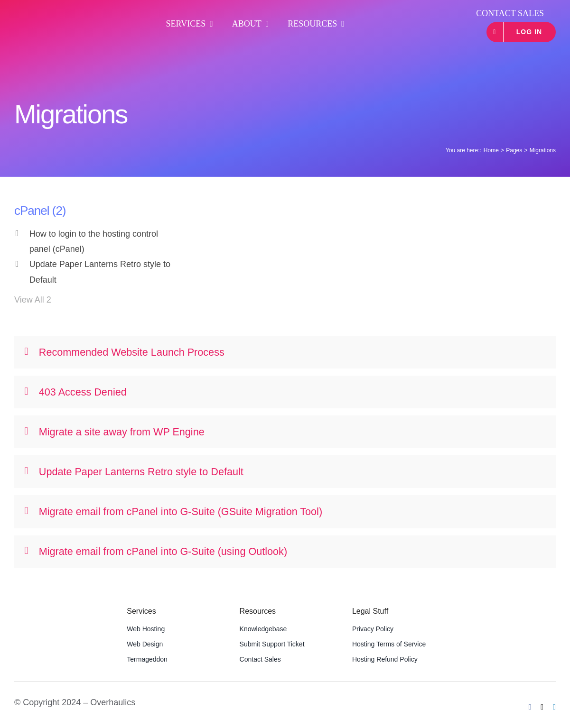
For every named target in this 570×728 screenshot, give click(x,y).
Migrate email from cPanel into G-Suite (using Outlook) (156, 551)
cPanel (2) (40, 211)
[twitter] (542, 707)
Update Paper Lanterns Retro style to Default (100, 272)
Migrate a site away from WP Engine (115, 432)
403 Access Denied (76, 392)
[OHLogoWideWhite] (60, 17)
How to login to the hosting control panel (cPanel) (94, 241)
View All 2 (33, 300)
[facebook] (530, 707)
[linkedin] (554, 707)
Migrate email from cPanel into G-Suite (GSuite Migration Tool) (174, 511)
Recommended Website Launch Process (125, 352)
